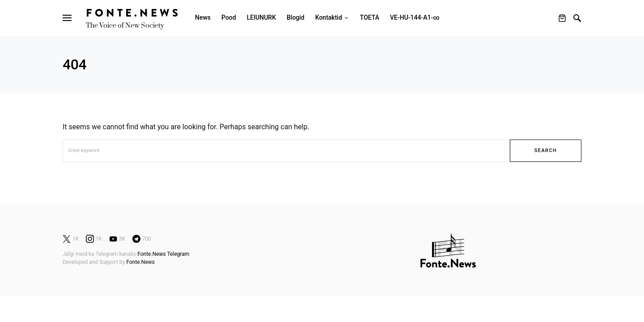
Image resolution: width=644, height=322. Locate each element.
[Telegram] (142, 239)
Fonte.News (133, 13)
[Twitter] (71, 239)
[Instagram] (94, 239)
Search (546, 150)
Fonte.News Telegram (163, 254)
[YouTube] (117, 239)
